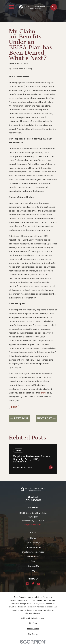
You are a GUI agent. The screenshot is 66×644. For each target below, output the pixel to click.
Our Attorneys (33, 543)
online (44, 393)
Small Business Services (33, 552)
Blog (33, 561)
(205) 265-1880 (33, 500)
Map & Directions (33, 525)
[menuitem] (33, 623)
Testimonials (33, 557)
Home (33, 538)
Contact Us (33, 566)
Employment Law (33, 547)
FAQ (33, 571)
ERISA (14, 407)
